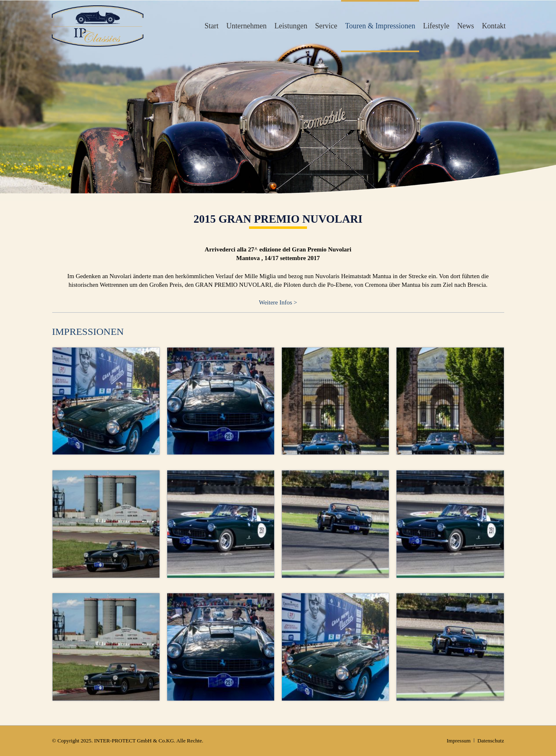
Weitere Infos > (278, 302)
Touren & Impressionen (380, 26)
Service (326, 26)
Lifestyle (436, 26)
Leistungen (291, 26)
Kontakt (494, 26)
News (466, 26)
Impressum (459, 741)
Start (212, 26)
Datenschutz (491, 741)
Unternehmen (247, 26)
